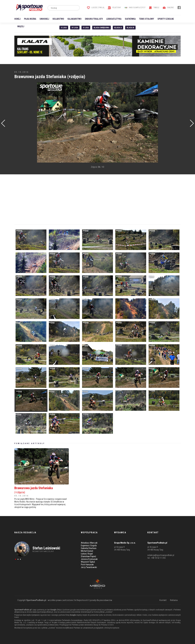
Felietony (114, 7)
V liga (86, 28)
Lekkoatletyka (114, 19)
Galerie (168, 7)
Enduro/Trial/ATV (94, 19)
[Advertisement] (19, 128)
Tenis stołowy (147, 19)
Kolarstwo (58, 19)
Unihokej (44, 19)
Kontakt (163, 600)
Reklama (174, 600)
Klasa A (118, 28)
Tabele (154, 7)
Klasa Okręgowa (102, 28)
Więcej (21, 26)
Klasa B (130, 28)
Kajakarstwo (75, 19)
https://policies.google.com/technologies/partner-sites (79, 610)
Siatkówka (130, 19)
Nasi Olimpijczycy (135, 7)
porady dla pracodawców (101, 600)
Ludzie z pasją (96, 7)
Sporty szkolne (166, 19)
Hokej (17, 19)
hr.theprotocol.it (82, 600)
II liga (64, 28)
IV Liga (75, 28)
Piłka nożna (30, 19)
